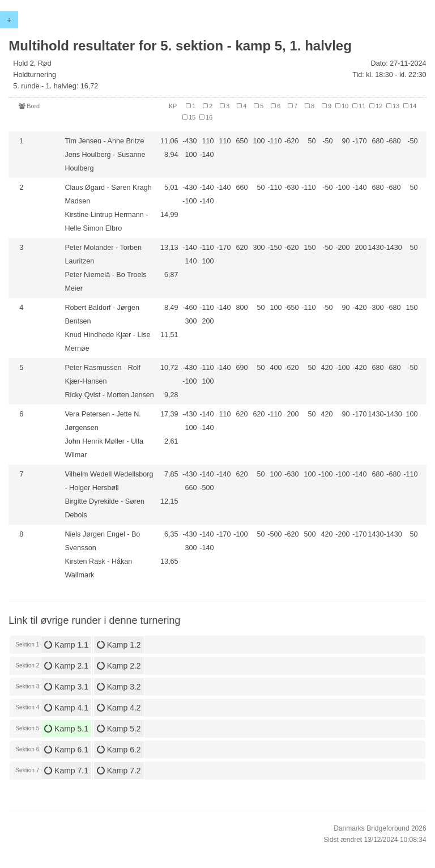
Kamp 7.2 (119, 771)
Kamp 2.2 (119, 666)
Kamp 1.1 (66, 645)
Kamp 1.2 (119, 645)
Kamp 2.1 (66, 666)
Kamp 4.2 (119, 708)
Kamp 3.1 (66, 687)
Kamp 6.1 (66, 750)
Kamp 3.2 (119, 687)
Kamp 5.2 (119, 729)
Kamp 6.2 (119, 750)
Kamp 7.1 (66, 771)
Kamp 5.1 (66, 729)
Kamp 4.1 (66, 708)
